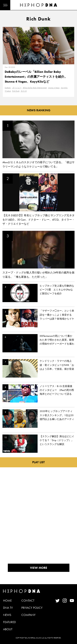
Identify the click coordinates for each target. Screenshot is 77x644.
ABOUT (8, 629)
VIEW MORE (39, 568)
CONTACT (28, 601)
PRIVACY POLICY (32, 608)
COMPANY (28, 615)
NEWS (7, 615)
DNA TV (8, 608)
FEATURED (9, 622)
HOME (7, 601)
